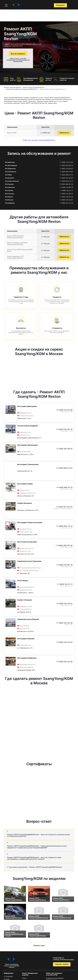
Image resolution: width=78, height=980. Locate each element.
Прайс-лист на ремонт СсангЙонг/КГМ (54, 974)
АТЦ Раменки (9, 200)
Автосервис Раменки (26, 639)
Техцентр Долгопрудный (27, 426)
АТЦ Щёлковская (10, 169)
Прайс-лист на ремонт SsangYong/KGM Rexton (39, 140)
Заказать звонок (62, 964)
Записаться (64, 133)
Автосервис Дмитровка (27, 406)
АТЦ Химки (8, 175)
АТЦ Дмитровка (10, 162)
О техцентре (8, 976)
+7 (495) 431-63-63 (66, 178)
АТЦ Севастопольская (12, 181)
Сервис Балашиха (24, 503)
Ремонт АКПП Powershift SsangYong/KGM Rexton (15, 237)
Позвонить (60, 5)
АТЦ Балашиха (9, 178)
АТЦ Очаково (9, 190)
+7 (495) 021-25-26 (66, 203)
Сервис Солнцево (25, 600)
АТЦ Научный (9, 184)
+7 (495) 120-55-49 (66, 197)
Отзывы (7, 979)
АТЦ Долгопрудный (11, 165)
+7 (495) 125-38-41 (66, 194)
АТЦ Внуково (9, 197)
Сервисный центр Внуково (28, 619)
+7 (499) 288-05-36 (66, 184)
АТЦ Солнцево (9, 194)
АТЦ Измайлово (10, 203)
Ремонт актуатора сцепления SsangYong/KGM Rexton (17, 243)
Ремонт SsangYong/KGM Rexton (34, 87)
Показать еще (39, 945)
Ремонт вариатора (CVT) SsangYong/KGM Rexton (16, 257)
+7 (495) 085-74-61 (66, 172)
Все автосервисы (18, 54)
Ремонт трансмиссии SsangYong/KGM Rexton (22, 89)
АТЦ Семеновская (11, 172)
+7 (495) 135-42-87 (66, 200)
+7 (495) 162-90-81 (66, 169)
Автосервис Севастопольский (30, 522)
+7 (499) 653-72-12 (66, 181)
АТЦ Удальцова (10, 187)
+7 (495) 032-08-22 (66, 165)
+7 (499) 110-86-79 (66, 187)
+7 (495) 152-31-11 (67, 191)
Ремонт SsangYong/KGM (12, 87)
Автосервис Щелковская (27, 445)
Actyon (24, 978)
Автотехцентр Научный (27, 542)
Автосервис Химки (25, 484)
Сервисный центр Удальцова (29, 561)
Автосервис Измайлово (27, 658)
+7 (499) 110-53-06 (66, 162)
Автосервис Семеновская (28, 464)
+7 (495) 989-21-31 (66, 175)
